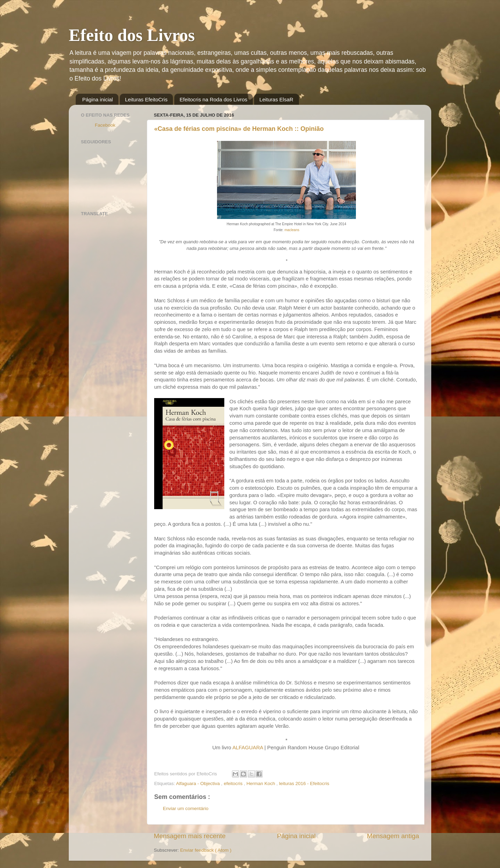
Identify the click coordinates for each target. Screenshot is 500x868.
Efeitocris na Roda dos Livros (213, 99)
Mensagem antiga (393, 836)
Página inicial (98, 99)
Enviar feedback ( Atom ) (206, 850)
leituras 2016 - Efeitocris (304, 783)
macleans (292, 230)
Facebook (105, 125)
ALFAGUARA (248, 748)
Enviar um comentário (186, 808)
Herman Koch (261, 783)
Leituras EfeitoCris (146, 99)
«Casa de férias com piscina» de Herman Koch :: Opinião (239, 129)
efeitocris (234, 783)
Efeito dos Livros (132, 35)
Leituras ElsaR (276, 99)
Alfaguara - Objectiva (199, 783)
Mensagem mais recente (190, 836)
